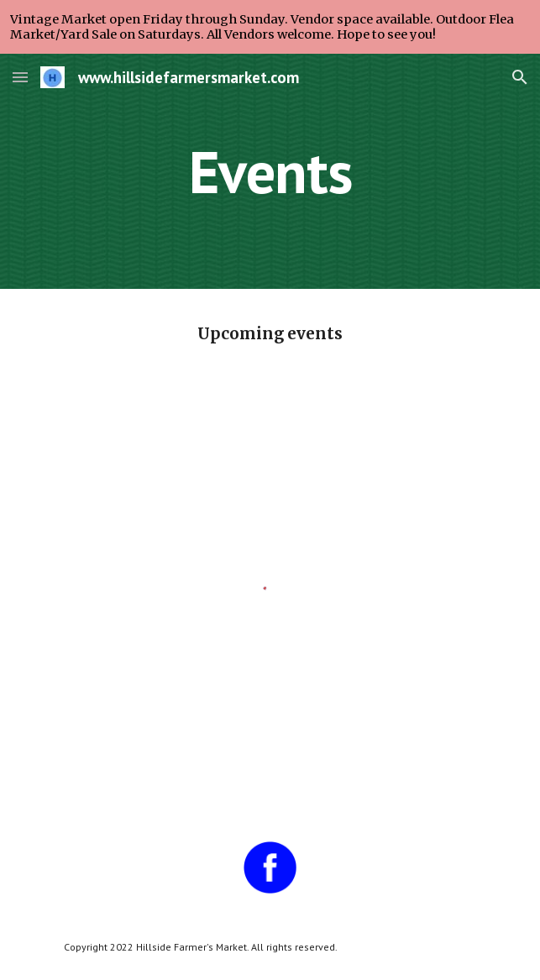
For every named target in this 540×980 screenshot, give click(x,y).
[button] (20, 77)
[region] (270, 27)
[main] (270, 172)
